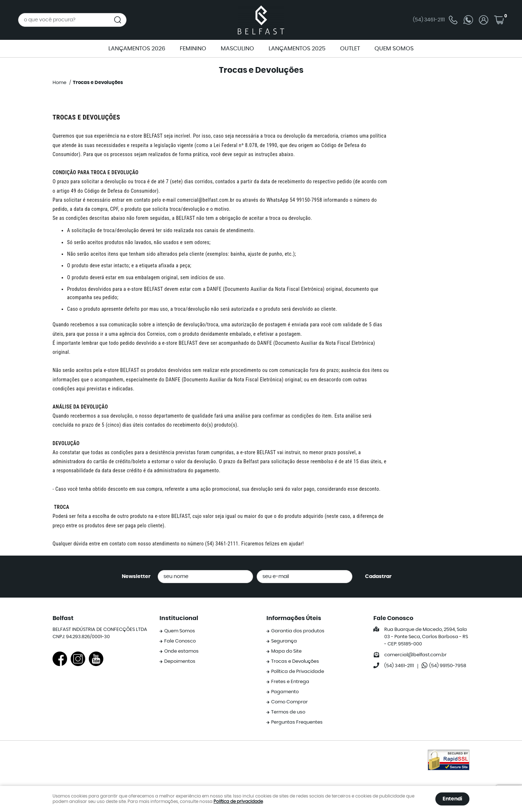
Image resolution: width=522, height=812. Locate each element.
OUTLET (350, 49)
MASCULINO (237, 49)
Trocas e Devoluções (295, 662)
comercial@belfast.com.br (206, 200)
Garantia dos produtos (298, 631)
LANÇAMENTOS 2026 (137, 49)
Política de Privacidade (298, 672)
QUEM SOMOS (394, 49)
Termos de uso (288, 712)
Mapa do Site (286, 651)
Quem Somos (180, 631)
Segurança (284, 641)
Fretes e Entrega (290, 682)
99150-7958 (448, 666)
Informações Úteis (294, 618)
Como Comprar (289, 702)
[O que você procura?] (118, 20)
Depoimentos (180, 662)
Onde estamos (181, 651)
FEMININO (193, 49)
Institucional (179, 618)
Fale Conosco (180, 641)
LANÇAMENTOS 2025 (297, 49)
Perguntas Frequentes (297, 722)
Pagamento (285, 692)
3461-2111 (435, 20)
